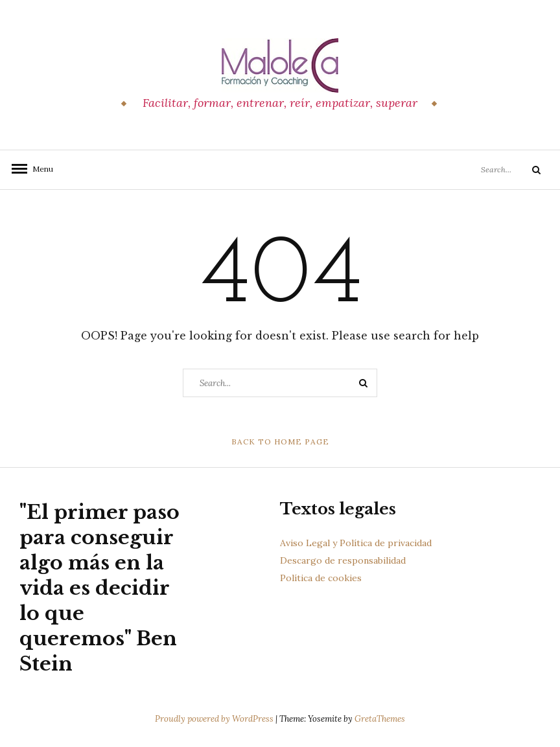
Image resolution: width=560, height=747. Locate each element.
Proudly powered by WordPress (215, 719)
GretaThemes (380, 719)
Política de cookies (321, 578)
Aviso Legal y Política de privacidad (356, 543)
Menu (39, 169)
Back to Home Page (280, 442)
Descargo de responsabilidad (343, 560)
